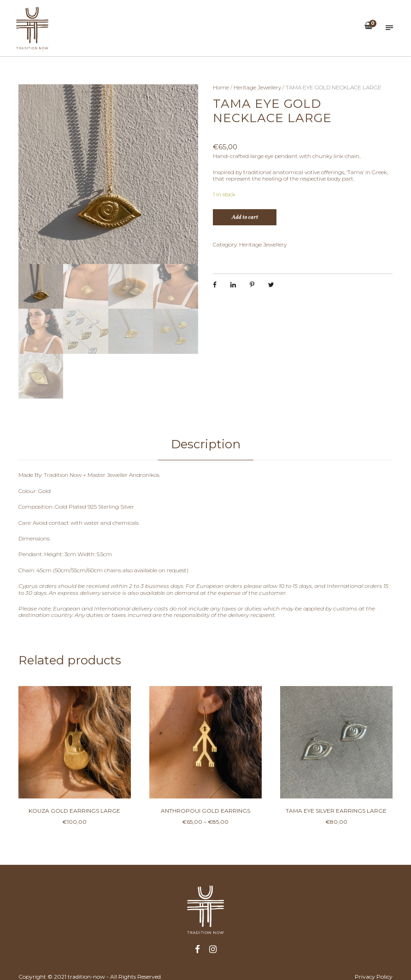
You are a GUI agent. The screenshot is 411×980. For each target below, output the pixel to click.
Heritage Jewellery (257, 87)
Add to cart (245, 217)
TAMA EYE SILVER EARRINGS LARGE (336, 811)
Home (221, 87)
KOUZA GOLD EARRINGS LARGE (74, 811)
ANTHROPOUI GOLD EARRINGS (205, 811)
